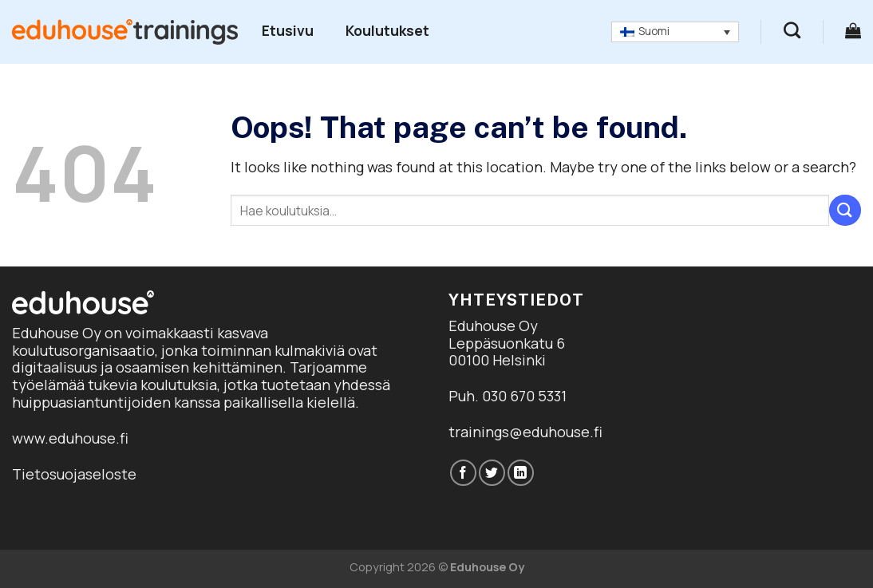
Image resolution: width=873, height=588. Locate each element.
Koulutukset (387, 30)
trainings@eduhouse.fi (525, 432)
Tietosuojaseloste (74, 474)
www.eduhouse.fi (70, 438)
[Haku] (792, 30)
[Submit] (845, 210)
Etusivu (288, 30)
